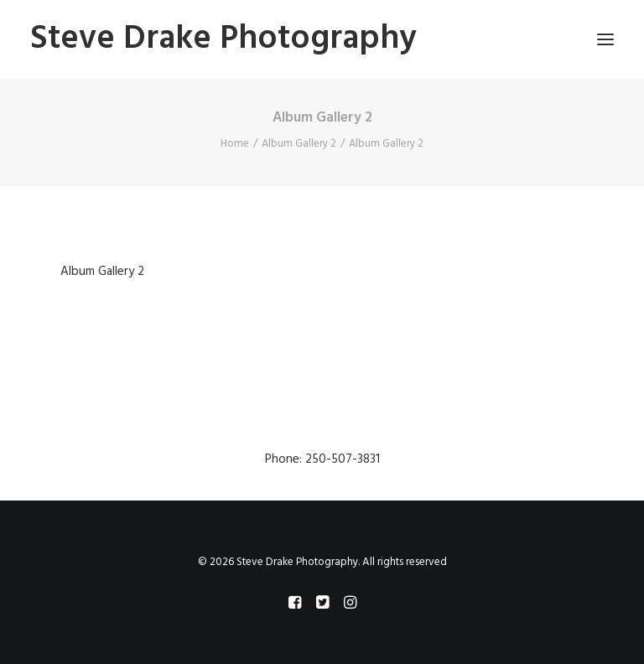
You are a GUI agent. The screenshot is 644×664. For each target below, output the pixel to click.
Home (235, 144)
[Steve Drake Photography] (223, 39)
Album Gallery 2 (299, 144)
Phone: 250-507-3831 (322, 459)
